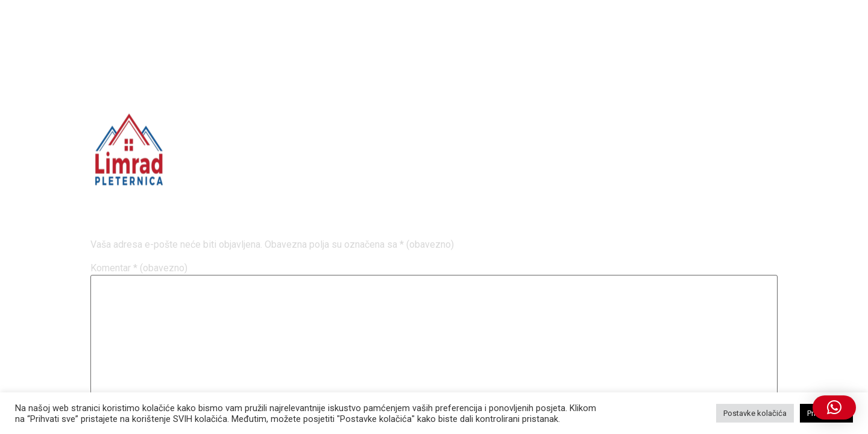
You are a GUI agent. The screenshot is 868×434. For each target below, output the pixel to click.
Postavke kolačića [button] (755, 413)
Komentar (139, 268)
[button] (834, 407)
